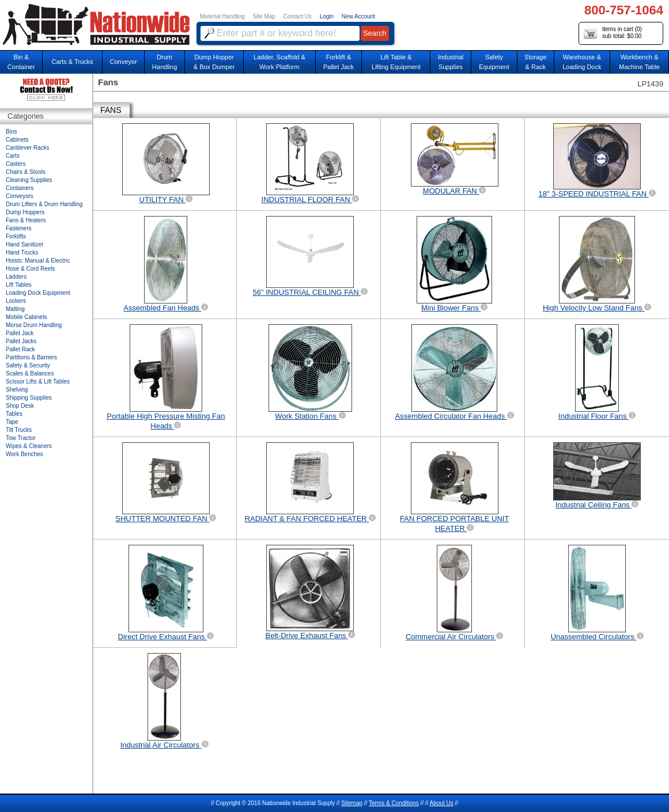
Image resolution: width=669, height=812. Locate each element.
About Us (442, 803)
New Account (358, 16)
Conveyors (20, 196)
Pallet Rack (20, 349)
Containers (20, 188)
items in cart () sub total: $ (613, 33)
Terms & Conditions (394, 803)
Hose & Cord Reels (31, 269)
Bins (11, 132)
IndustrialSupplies (451, 62)
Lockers (16, 301)
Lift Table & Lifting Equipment (396, 62)
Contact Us (298, 16)
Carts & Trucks (73, 62)
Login (327, 16)
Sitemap (352, 803)
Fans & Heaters (26, 220)
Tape (12, 422)
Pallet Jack (20, 333)
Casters (16, 164)
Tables (14, 414)
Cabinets (17, 140)
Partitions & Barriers (31, 357)
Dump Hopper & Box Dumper (214, 62)
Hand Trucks (22, 253)
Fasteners (18, 228)
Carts (13, 156)
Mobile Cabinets (27, 317)
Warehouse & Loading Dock (582, 62)
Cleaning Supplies (29, 180)
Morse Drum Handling (34, 325)
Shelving (17, 390)
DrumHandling (165, 62)
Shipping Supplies (29, 398)
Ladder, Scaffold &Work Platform (279, 62)
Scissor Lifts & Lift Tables (38, 382)
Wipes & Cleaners (29, 446)
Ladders (16, 277)
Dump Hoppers (25, 212)
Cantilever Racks (28, 148)
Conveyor (124, 62)
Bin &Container (21, 62)
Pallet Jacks (21, 341)
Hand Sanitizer (25, 244)
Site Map (264, 16)
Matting (15, 309)
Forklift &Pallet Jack (339, 62)
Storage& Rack (536, 62)
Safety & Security (28, 365)
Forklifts (16, 236)
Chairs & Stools (26, 172)
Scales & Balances (30, 373)
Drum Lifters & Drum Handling (44, 204)
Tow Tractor (21, 438)
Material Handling (222, 16)
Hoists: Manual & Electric (38, 261)
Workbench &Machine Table (639, 62)
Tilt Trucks (19, 430)
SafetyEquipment (494, 62)
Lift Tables (19, 285)
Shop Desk (20, 406)
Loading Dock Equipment (38, 293)
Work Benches (24, 454)
